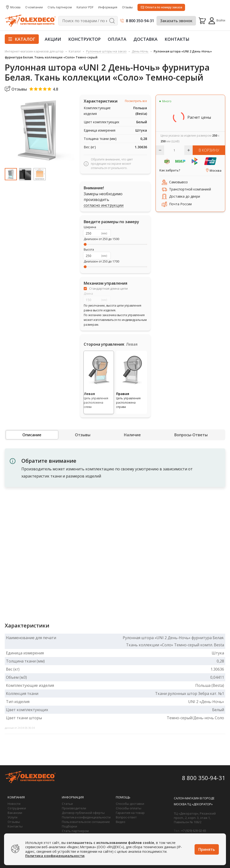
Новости (14, 804)
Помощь (123, 797)
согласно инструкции (104, 205)
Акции (53, 39)
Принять (207, 849)
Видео (121, 822)
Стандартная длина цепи (108, 288)
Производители (74, 808)
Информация (73, 797)
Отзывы (14, 822)
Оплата (117, 39)
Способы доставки (130, 804)
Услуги (12, 817)
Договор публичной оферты (83, 813)
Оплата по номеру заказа (164, 7)
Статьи (67, 804)
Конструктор (84, 39)
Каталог (22, 39)
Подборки (69, 826)
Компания (16, 797)
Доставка (145, 39)
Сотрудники (17, 808)
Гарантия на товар (130, 813)
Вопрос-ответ (126, 817)
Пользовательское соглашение (86, 822)
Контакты (177, 39)
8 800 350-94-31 (140, 21)
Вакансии (15, 813)
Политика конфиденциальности (86, 817)
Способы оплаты (129, 808)
